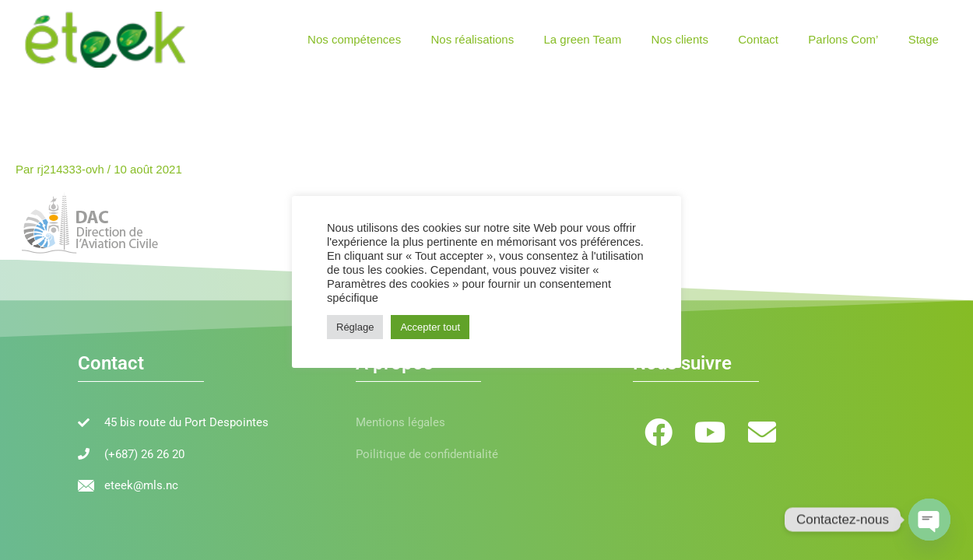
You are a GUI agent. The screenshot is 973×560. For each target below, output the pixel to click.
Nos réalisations (508, 39)
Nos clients (703, 39)
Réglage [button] (355, 327)
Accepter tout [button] (430, 327)
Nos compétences (396, 39)
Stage (927, 39)
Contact (775, 39)
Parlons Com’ (853, 39)
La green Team (612, 39)
